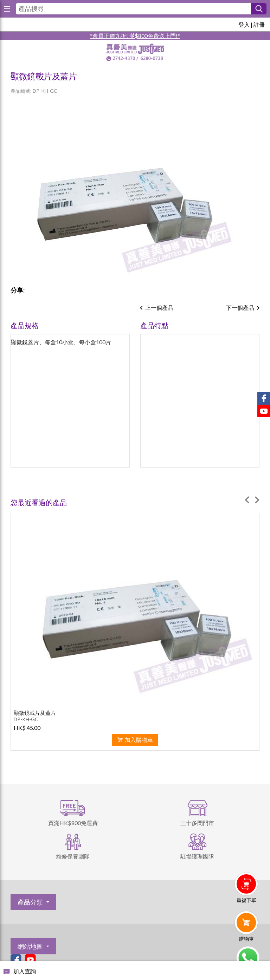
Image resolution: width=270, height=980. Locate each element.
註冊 (259, 24)
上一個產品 (159, 308)
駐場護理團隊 (197, 856)
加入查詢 (25, 971)
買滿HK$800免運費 (73, 823)
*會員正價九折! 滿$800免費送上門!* (135, 36)
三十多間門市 (197, 823)
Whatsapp (248, 958)
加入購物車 (139, 740)
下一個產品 (240, 308)
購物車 (246, 939)
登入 (244, 24)
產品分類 (30, 902)
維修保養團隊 (73, 856)
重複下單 (246, 900)
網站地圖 (30, 946)
